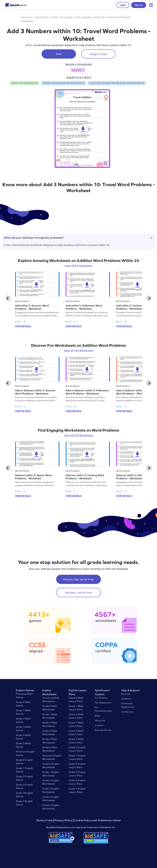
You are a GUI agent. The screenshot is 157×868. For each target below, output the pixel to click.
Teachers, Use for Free (78, 593)
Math (54, 17)
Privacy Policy (63, 820)
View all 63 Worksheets (79, 266)
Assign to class (98, 54)
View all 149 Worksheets (79, 350)
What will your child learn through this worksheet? (78, 238)
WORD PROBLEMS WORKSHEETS (63, 83)
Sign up (139, 5)
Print (59, 54)
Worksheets (42, 17)
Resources (27, 17)
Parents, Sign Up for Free (78, 579)
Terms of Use (45, 820)
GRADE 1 (78, 70)
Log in (123, 5)
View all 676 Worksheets (79, 435)
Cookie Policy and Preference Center (98, 820)
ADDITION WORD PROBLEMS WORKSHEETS (117, 83)
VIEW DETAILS (23, 326)
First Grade (66, 17)
